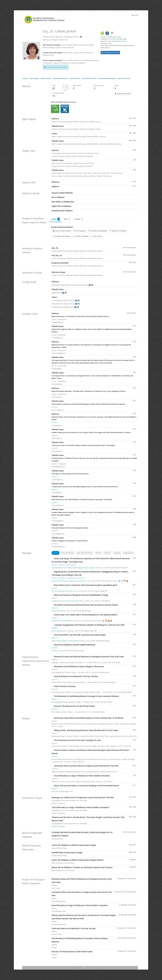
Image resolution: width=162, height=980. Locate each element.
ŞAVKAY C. (55, 407)
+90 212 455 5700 (113, 39)
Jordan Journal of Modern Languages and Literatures (69, 581)
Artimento (55, 651)
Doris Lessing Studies (59, 631)
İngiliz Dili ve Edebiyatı (117, 231)
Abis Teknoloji (78, 968)
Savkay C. (55, 618)
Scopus (79, 219)
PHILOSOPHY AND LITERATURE (62, 621)
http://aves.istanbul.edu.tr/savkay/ (115, 41)
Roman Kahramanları (59, 611)
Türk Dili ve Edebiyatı (80, 236)
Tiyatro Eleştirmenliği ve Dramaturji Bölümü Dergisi (68, 641)
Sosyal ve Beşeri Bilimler (61, 231)
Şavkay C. (55, 319)
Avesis (56, 219)
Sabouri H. (62, 565)
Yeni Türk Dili (96, 236)
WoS (67, 219)
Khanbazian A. (72, 565)
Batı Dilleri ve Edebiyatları (97, 231)
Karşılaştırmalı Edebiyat (61, 236)
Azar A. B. (81, 578)
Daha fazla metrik (123, 94)
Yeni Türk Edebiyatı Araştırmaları (62, 591)
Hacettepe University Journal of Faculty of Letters (68, 601)
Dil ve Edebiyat (79, 231)
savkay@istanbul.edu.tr (113, 37)
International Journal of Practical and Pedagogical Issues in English (73, 568)
